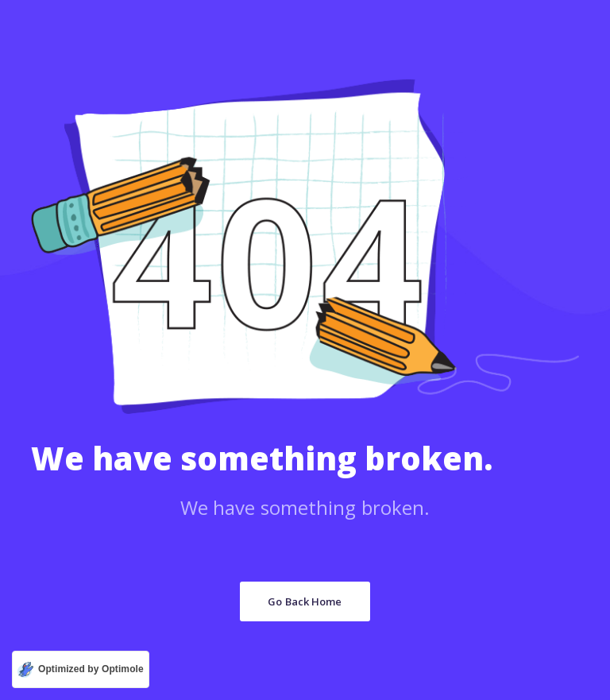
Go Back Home (305, 601)
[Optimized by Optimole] (81, 669)
